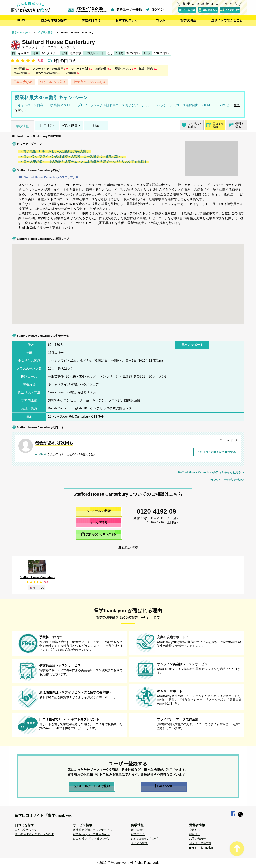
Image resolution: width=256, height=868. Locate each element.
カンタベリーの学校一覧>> (227, 480)
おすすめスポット (128, 20)
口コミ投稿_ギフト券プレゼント (93, 839)
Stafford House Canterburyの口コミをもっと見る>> (211, 472)
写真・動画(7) (72, 125)
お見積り (99, 522)
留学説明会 (188, 20)
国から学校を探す (54, 20)
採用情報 (195, 834)
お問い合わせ (197, 839)
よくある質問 (139, 843)
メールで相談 (99, 511)
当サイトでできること (227, 20)
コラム (161, 20)
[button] (79, 261)
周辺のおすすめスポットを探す (34, 834)
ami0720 (41, 454)
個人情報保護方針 (200, 843)
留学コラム (138, 834)
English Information (201, 848)
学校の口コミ (91, 20)
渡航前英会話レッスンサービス (92, 830)
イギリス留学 (45, 32)
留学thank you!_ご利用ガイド (91, 834)
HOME (22, 20)
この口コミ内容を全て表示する (216, 452)
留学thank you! (21, 32)
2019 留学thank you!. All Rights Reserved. (129, 863)
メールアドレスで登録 (92, 786)
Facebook (163, 786)
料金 (96, 125)
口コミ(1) (47, 125)
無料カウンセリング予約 (99, 534)
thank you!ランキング (144, 839)
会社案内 (195, 830)
